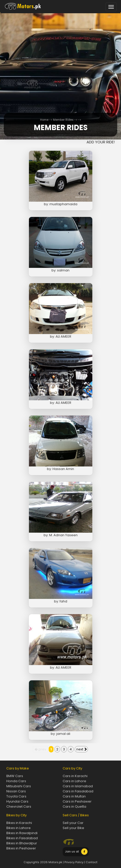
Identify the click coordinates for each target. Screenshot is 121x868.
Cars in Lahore (74, 781)
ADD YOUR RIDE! (101, 142)
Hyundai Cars (17, 801)
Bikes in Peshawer (21, 848)
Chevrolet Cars (19, 807)
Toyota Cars (16, 796)
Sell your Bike (73, 828)
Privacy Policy (74, 862)
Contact (92, 862)
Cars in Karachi (75, 776)
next (82, 749)
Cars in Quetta (74, 807)
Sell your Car (73, 823)
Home (44, 120)
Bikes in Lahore (19, 828)
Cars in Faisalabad (78, 791)
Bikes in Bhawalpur (22, 843)
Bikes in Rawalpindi (22, 833)
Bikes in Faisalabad (22, 838)
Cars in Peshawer (77, 801)
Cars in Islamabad (78, 786)
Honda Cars (16, 781)
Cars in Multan (74, 796)
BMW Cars (15, 776)
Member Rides (63, 120)
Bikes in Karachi (19, 823)
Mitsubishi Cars (19, 786)
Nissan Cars (16, 791)
